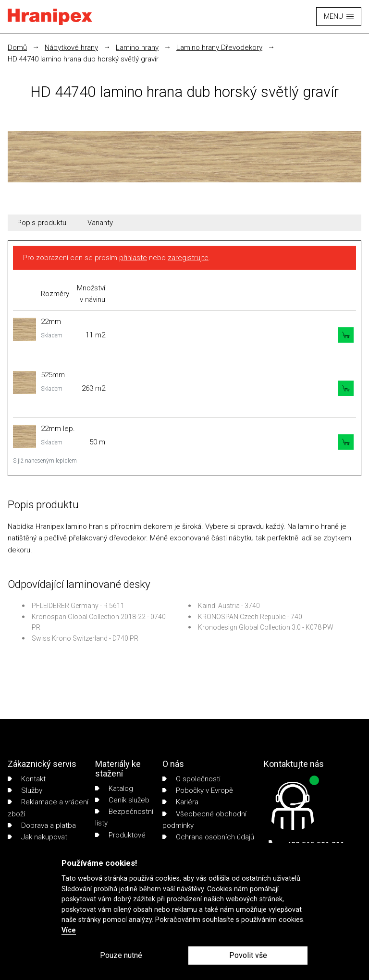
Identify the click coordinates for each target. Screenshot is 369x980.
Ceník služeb (122, 800)
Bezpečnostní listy (124, 817)
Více (69, 930)
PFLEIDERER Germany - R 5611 (78, 606)
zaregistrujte (188, 258)
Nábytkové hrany (71, 48)
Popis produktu (42, 223)
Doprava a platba (42, 825)
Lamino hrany (137, 48)
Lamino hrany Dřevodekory (219, 48)
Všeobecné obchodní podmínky (204, 820)
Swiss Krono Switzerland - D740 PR (85, 638)
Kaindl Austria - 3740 (229, 606)
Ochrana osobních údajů (208, 837)
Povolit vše (248, 955)
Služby (25, 790)
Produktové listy (120, 841)
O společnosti (191, 779)
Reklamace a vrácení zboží (48, 808)
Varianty (100, 223)
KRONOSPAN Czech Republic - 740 (250, 617)
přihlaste (133, 258)
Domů (17, 48)
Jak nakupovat (37, 837)
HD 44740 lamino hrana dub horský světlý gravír (83, 59)
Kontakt (27, 779)
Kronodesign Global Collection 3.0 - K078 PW (266, 627)
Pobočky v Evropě (198, 790)
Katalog (114, 789)
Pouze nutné (121, 955)
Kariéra (180, 802)
